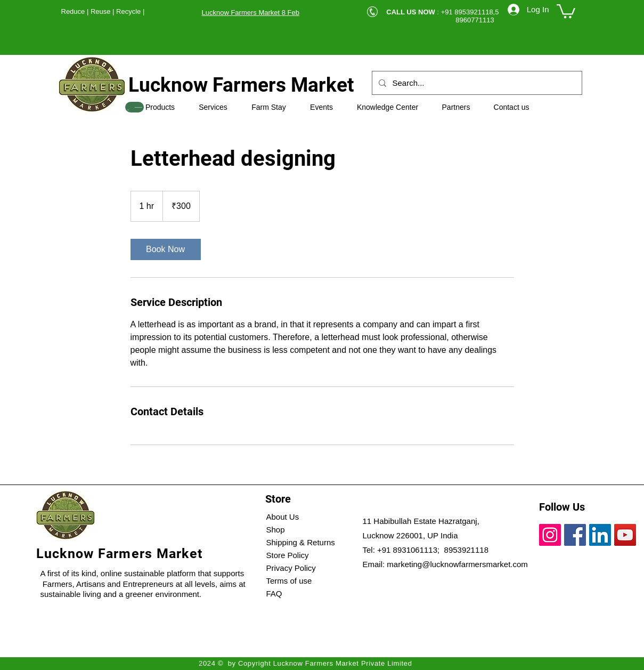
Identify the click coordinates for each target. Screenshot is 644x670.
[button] (566, 10)
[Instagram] (550, 535)
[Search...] (476, 83)
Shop (276, 530)
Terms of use (289, 581)
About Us (283, 517)
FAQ (274, 594)
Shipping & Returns (301, 542)
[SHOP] (134, 107)
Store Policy (288, 555)
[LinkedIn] (600, 535)
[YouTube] (625, 535)
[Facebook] (575, 535)
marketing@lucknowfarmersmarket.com (457, 564)
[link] (166, 249)
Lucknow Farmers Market (241, 85)
